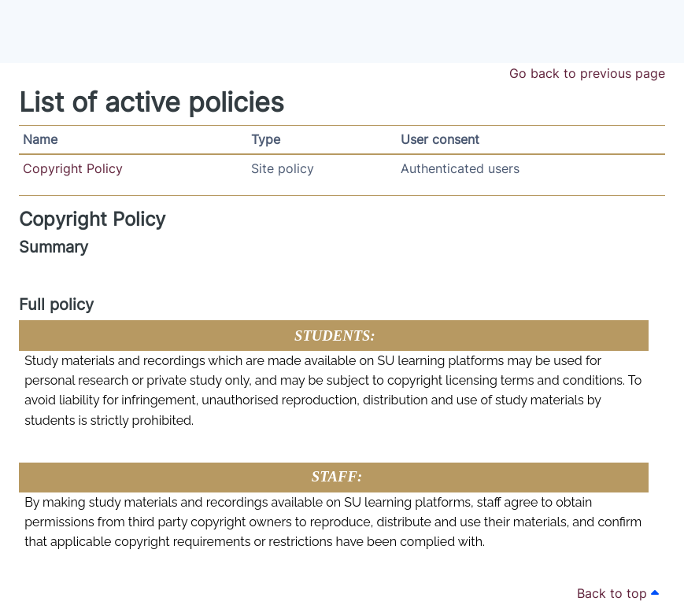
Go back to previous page (587, 73)
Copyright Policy (73, 168)
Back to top (618, 593)
